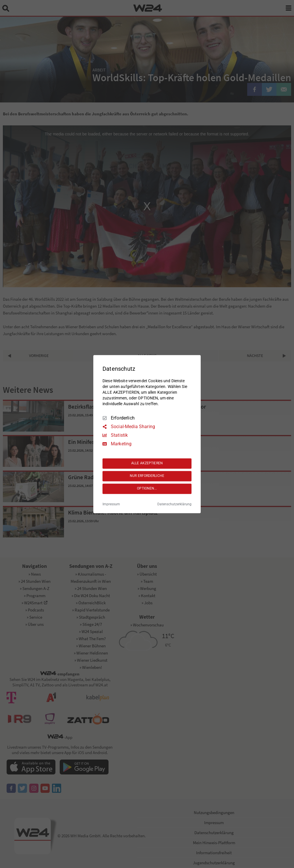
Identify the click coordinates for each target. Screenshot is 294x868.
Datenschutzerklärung (174, 504)
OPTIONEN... (147, 489)
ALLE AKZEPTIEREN (147, 463)
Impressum (111, 504)
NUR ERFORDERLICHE (147, 476)
